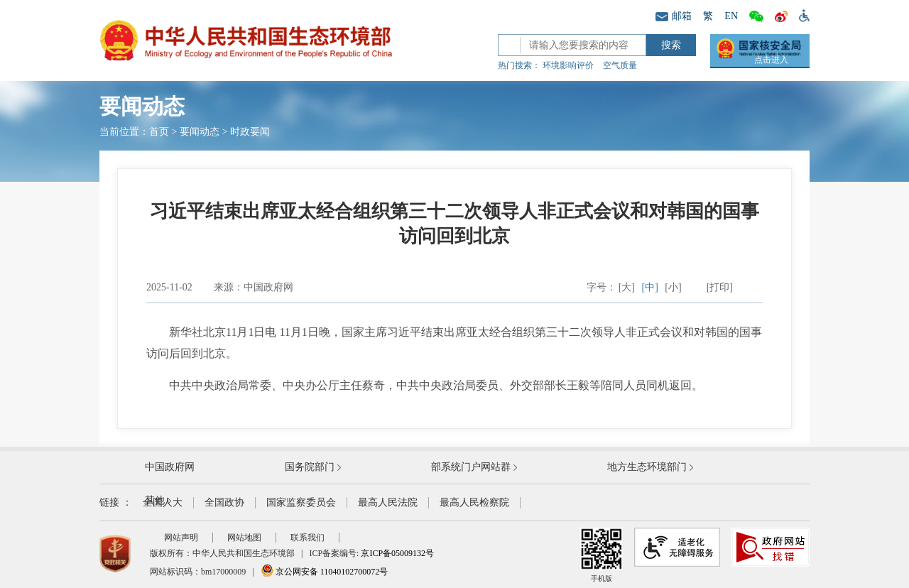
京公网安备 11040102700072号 (325, 572)
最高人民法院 (388, 502)
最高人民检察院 (474, 502)
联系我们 (307, 538)
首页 (159, 132)
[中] (650, 287)
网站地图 (244, 538)
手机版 (602, 555)
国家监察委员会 (301, 502)
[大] (627, 287)
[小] (673, 287)
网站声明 (181, 538)
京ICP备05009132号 (397, 553)
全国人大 (163, 502)
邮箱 (674, 16)
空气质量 (620, 65)
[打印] (720, 287)
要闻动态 (200, 132)
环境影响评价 (568, 65)
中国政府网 (170, 467)
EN (731, 16)
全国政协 (224, 502)
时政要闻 (250, 132)
